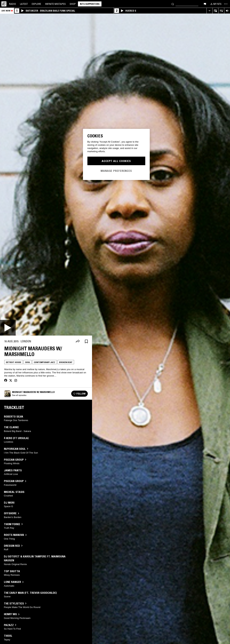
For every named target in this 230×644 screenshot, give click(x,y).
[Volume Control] (227, 11)
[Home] (4, 4)
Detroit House (14, 362)
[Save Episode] (86, 341)
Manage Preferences (116, 171)
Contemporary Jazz (45, 362)
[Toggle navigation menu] (226, 4)
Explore (36, 4)
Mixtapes (55, 4)
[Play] (8, 328)
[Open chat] (205, 4)
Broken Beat (66, 362)
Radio (13, 4)
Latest (24, 4)
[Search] (173, 4)
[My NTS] (216, 4)
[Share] (78, 341)
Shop (73, 4)
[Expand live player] (209, 11)
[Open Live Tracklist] (221, 11)
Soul (28, 362)
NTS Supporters (90, 4)
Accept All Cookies (116, 161)
